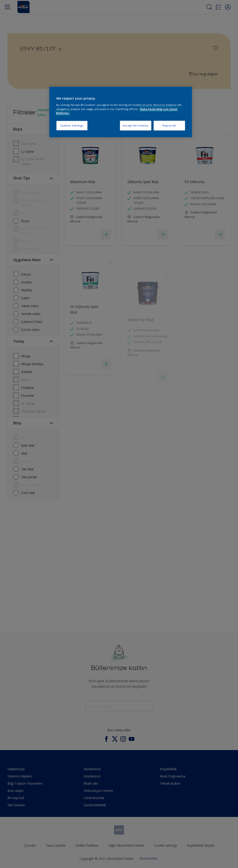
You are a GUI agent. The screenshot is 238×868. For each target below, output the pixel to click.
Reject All (169, 125)
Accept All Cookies (136, 125)
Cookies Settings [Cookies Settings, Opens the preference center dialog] (72, 125)
